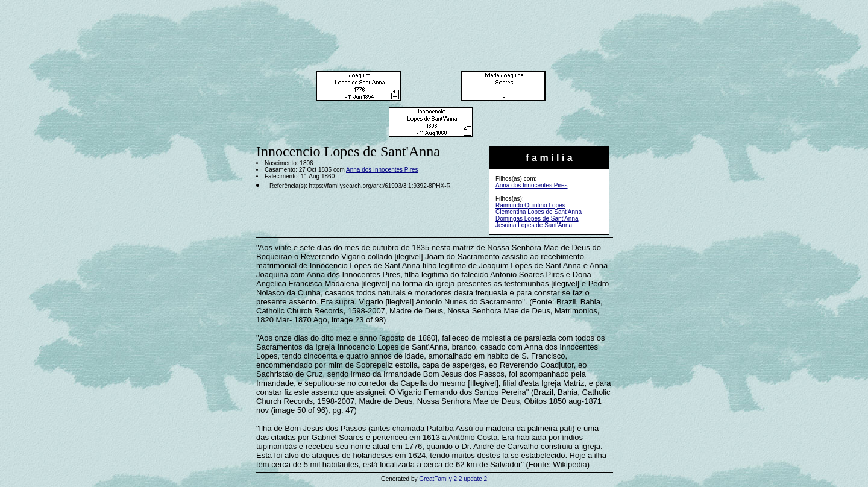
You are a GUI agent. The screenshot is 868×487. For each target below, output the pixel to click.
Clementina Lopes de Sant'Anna (539, 212)
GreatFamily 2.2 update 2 (453, 479)
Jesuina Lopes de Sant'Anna (534, 225)
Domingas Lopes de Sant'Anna (537, 218)
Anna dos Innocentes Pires (532, 185)
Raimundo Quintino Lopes (530, 205)
